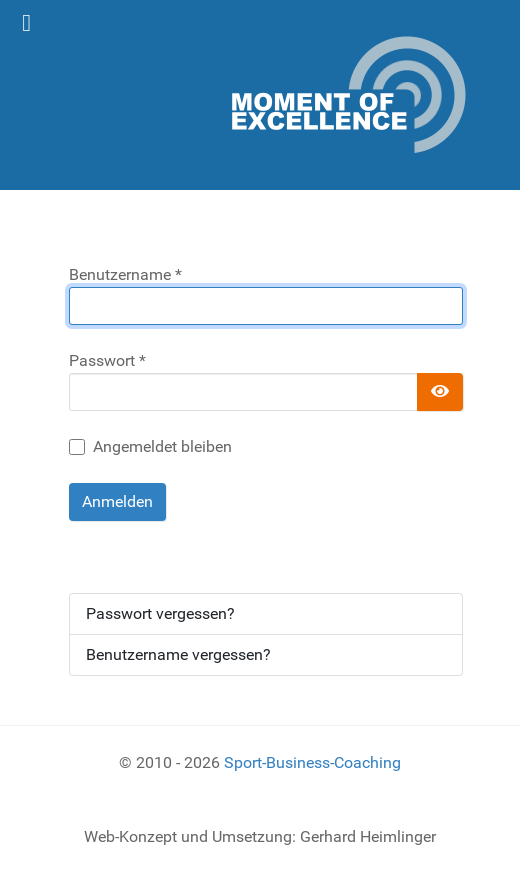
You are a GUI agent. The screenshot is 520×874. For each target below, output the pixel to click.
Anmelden (117, 501)
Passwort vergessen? (160, 613)
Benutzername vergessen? (178, 654)
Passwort (107, 360)
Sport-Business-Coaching (312, 762)
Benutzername (125, 274)
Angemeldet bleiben (162, 446)
